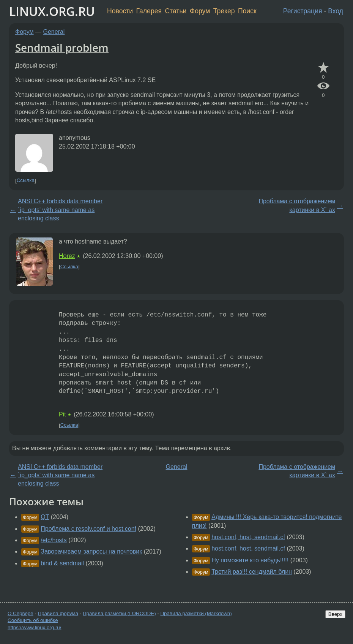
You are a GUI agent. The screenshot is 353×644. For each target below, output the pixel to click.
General (54, 32)
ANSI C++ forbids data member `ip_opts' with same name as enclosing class (60, 210)
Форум (200, 11)
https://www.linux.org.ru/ (34, 627)
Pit (62, 414)
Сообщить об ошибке (33, 620)
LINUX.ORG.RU (52, 11)
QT (45, 517)
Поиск (247, 11)
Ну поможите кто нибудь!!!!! (250, 560)
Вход (336, 11)
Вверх (335, 614)
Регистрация (303, 11)
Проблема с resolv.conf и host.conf (88, 529)
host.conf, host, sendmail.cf (248, 537)
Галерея (149, 11)
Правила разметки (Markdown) (196, 613)
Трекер (224, 11)
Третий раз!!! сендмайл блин (252, 572)
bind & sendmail (62, 563)
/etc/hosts (54, 540)
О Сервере (20, 613)
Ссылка (26, 181)
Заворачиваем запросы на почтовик (91, 551)
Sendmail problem (62, 47)
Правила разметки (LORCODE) (119, 613)
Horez (67, 256)
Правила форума (58, 613)
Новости (120, 11)
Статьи (176, 11)
